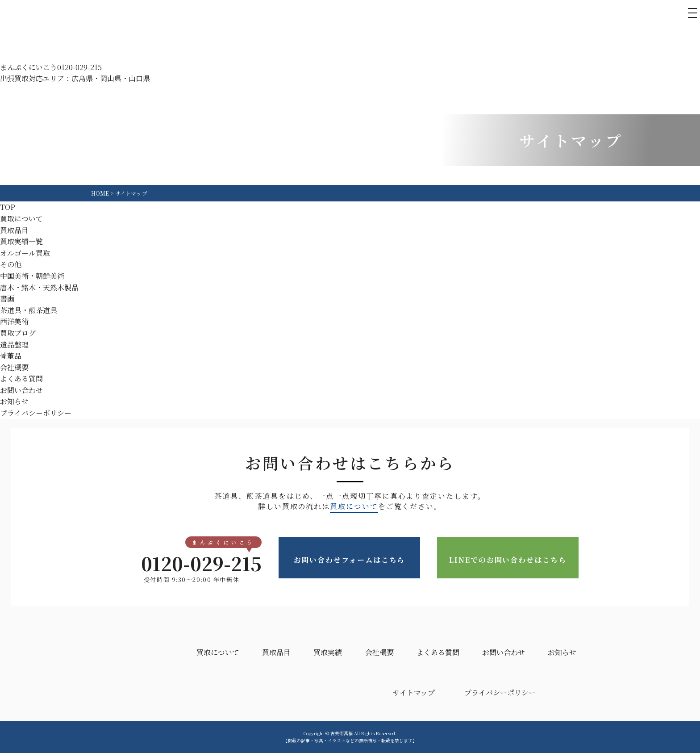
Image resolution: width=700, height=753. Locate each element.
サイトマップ (414, 692)
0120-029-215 (192, 563)
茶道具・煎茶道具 (29, 310)
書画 (7, 299)
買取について (21, 219)
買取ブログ (18, 333)
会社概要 (14, 367)
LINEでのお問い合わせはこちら (508, 558)
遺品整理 (14, 345)
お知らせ (14, 401)
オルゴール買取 (25, 253)
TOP (8, 207)
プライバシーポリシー (36, 413)
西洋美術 (14, 321)
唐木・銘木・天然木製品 (39, 287)
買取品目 (14, 230)
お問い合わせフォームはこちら (350, 558)
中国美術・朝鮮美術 (32, 276)
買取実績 (328, 652)
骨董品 (11, 356)
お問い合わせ (21, 390)
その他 (11, 264)
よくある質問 (21, 379)
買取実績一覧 (21, 241)
